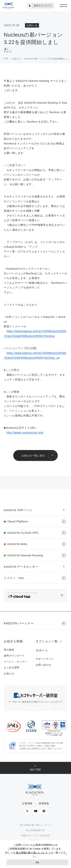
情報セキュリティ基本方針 (35, 836)
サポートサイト (45, 659)
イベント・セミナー (15, 662)
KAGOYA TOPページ (18, 510)
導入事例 (9, 650)
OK (37, 862)
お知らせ (9, 674)
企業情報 (27, 803)
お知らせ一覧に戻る (33, 456)
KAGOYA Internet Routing (25, 555)
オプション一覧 (47, 641)
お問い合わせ (43, 665)
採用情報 (44, 803)
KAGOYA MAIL (18, 544)
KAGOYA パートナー (19, 623)
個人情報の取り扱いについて (35, 825)
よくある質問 (12, 667)
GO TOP (35, 770)
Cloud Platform (18, 521)
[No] (66, 854)
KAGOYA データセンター (21, 567)
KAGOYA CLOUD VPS (23, 533)
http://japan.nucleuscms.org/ (25, 432)
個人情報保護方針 (36, 830)
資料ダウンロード (40, 6)
